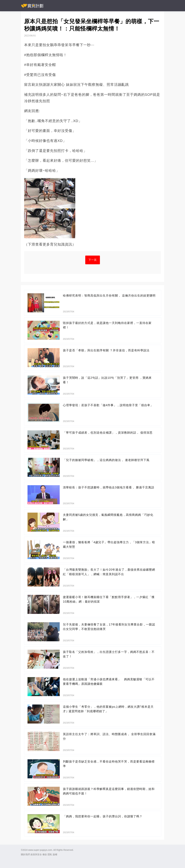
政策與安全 (36, 854)
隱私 (50, 854)
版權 (55, 854)
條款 (45, 854)
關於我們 (25, 854)
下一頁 (93, 260)
